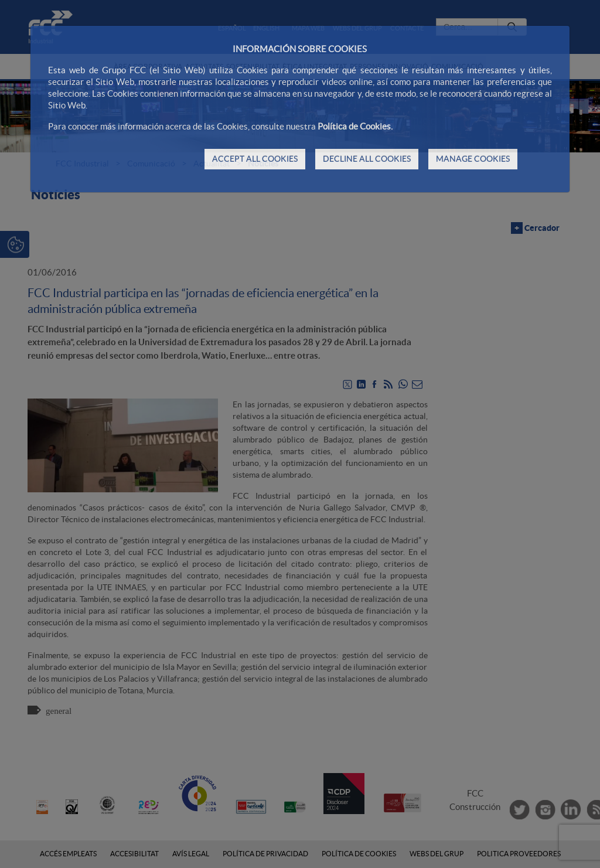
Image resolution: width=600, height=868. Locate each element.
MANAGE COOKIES (473, 159)
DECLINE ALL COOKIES (367, 159)
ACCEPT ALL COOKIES (255, 159)
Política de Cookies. (355, 126)
